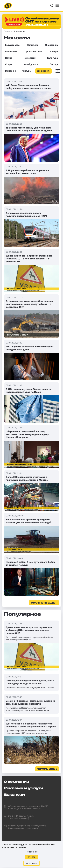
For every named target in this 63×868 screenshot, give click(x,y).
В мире (54, 51)
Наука (9, 58)
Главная (9, 32)
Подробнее (32, 852)
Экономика (52, 45)
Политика (32, 45)
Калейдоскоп (31, 64)
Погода (54, 64)
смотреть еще (43, 603)
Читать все (46, 769)
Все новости (43, 71)
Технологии (30, 58)
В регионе (11, 71)
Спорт (9, 64)
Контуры (26, 71)
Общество (11, 51)
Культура (53, 58)
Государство (12, 45)
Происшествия (33, 51)
